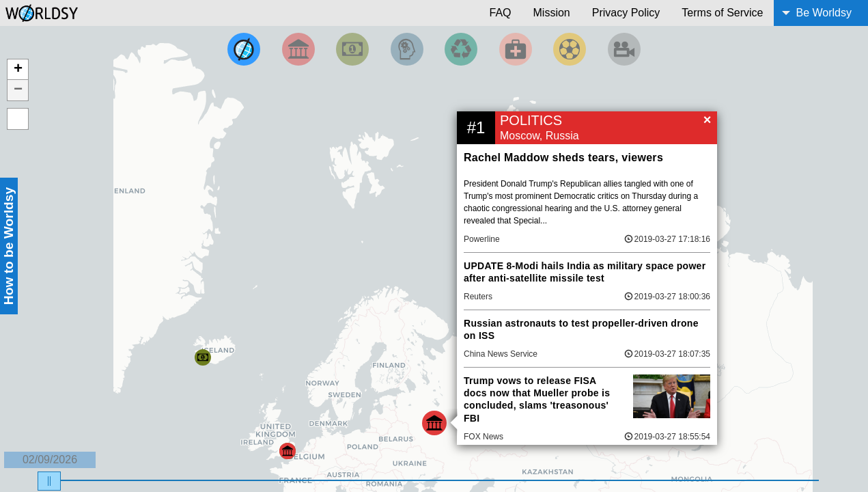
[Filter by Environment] (461, 49)
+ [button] (18, 70)
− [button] (18, 90)
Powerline (482, 239)
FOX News (484, 437)
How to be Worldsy (9, 246)
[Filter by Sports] (570, 49)
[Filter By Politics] (298, 49)
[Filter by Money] (352, 49)
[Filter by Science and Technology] (407, 49)
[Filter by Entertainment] (624, 49)
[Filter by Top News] (244, 49)
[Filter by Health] (516, 49)
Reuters (478, 297)
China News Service (501, 354)
